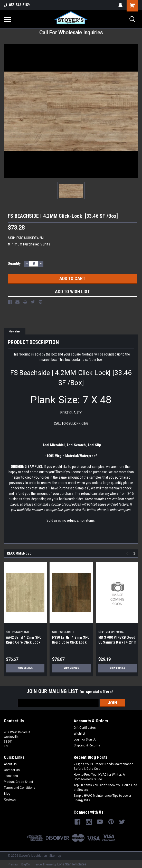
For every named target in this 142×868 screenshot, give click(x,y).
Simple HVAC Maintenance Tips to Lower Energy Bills (102, 798)
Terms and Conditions (20, 788)
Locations (11, 776)
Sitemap (55, 854)
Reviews (10, 800)
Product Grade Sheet (18, 782)
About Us (10, 764)
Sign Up (91, 739)
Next (135, 554)
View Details (25, 668)
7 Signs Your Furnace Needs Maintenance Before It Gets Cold (103, 766)
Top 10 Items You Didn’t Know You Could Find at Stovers (105, 787)
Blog (7, 794)
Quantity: (15, 263)
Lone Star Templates (72, 863)
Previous (128, 554)
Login (78, 739)
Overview (15, 332)
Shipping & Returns (87, 745)
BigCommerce (32, 863)
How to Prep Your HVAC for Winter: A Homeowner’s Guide (99, 777)
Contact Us (12, 770)
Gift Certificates (85, 728)
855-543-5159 (17, 5)
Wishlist (79, 734)
